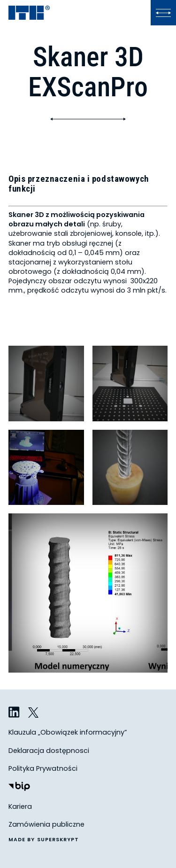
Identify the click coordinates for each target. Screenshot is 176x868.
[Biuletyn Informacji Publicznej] (19, 787)
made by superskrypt (44, 840)
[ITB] (29, 13)
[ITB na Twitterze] (34, 713)
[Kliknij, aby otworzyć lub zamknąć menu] (163, 13)
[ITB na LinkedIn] (14, 713)
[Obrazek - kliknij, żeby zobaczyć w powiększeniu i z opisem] (46, 384)
